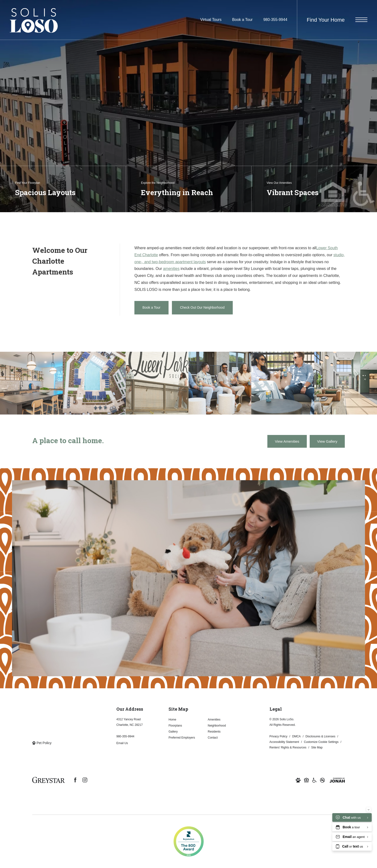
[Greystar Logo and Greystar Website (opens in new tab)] (48, 780)
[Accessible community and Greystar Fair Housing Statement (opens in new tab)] (314, 780)
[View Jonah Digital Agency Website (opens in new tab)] (337, 780)
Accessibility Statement (284, 742)
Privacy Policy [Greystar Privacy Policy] (279, 736)
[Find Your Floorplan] (63, 189)
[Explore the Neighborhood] (189, 189)
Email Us (122, 743)
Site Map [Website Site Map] (317, 747)
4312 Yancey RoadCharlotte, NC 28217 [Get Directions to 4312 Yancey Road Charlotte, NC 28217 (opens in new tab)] (129, 722)
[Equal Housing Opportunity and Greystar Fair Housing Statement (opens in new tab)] (306, 780)
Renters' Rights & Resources (288, 747)
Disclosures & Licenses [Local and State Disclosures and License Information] (320, 736)
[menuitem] (184, 720)
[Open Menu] (361, 20)
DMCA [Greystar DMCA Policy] (296, 736)
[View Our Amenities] (314, 189)
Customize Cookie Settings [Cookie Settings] (321, 742)
